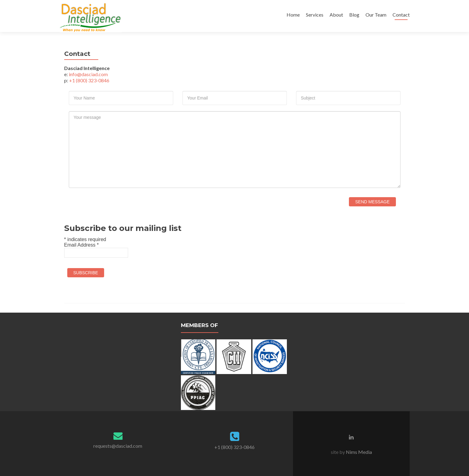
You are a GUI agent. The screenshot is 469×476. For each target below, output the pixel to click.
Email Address (82, 245)
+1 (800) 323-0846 (89, 80)
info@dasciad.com (88, 74)
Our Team (376, 15)
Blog (354, 15)
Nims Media (358, 452)
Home (293, 15)
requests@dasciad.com (118, 446)
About (336, 15)
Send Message (372, 202)
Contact (401, 15)
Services (315, 15)
